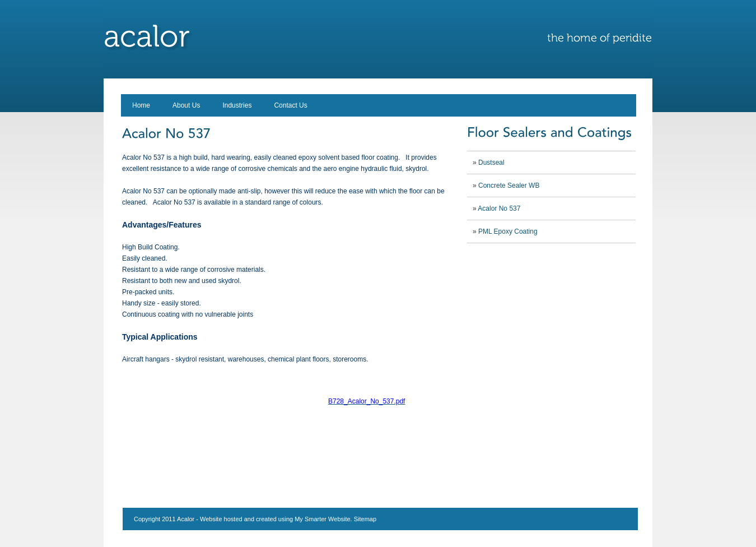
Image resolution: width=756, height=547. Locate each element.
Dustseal (491, 163)
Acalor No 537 (499, 208)
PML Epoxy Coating (508, 231)
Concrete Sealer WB (509, 186)
